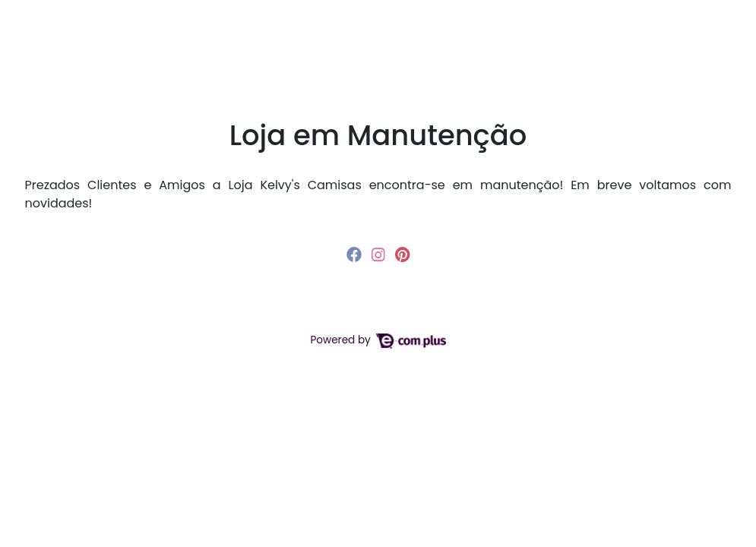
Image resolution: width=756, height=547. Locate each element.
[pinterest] (402, 255)
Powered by (378, 340)
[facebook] (356, 255)
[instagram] (380, 255)
